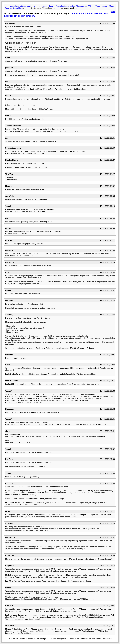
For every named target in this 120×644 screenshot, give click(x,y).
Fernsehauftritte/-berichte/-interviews (71, 6)
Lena (51, 6)
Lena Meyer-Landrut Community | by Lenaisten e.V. (26, 6)
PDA (113, 12)
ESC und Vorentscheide (97, 6)
